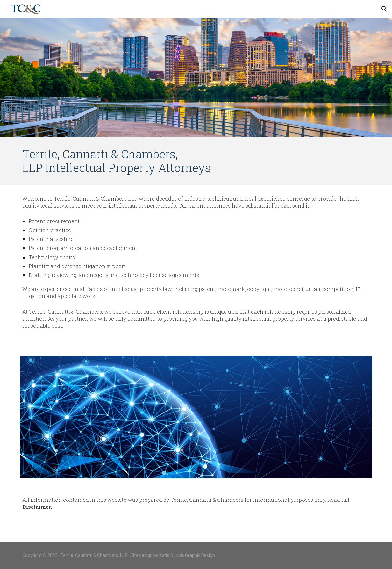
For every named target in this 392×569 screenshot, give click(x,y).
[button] (384, 9)
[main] (196, 161)
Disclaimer (37, 507)
